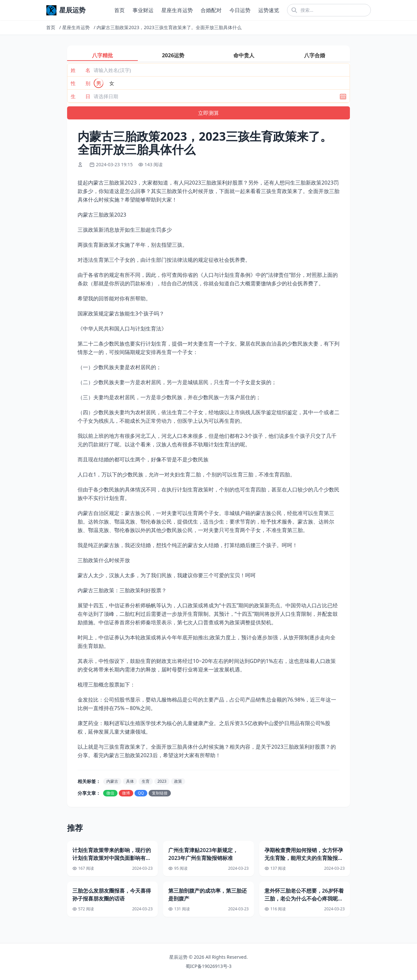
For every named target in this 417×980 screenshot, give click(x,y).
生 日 (81, 96)
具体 (130, 781)
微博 (126, 793)
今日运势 (240, 10)
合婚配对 (211, 10)
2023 (162, 781)
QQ (141, 793)
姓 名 (81, 70)
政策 (178, 781)
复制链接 (160, 793)
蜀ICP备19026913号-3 (209, 966)
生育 (146, 781)
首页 (119, 10)
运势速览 (269, 10)
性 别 (81, 83)
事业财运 (143, 10)
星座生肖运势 (177, 10)
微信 (110, 793)
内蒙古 (112, 781)
